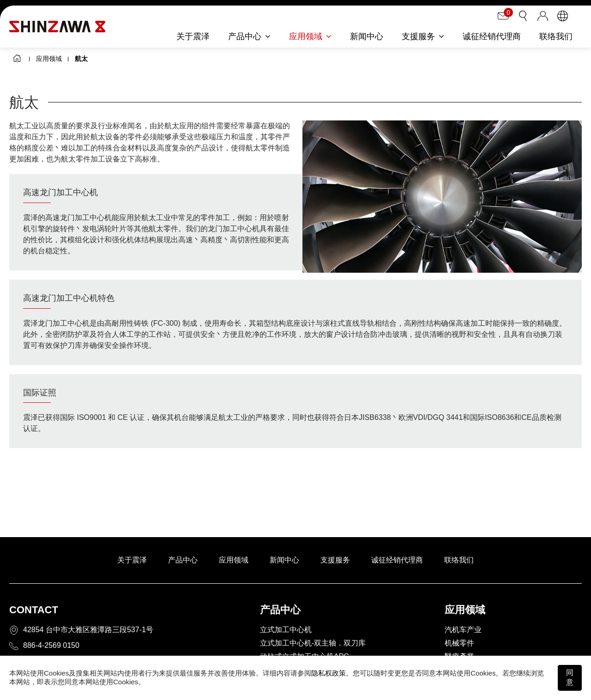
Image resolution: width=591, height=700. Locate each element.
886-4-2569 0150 (51, 645)
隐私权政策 (329, 673)
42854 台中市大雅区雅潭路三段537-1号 (88, 630)
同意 (570, 677)
